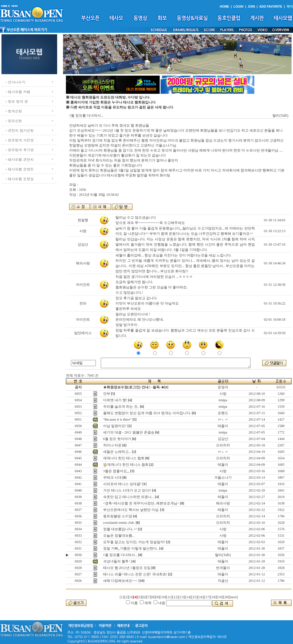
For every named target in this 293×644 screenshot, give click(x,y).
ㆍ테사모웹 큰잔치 (19, 159)
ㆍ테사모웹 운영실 (19, 179)
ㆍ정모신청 (13, 121)
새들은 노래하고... (117, 452)
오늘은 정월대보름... (119, 536)
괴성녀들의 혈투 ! (117, 561)
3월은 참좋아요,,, (116, 471)
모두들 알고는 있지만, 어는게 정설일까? (134, 542)
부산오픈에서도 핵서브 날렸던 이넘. (131, 510)
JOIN (251, 6)
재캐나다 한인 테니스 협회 (124, 458)
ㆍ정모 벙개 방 (16, 101)
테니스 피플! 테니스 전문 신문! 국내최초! (135, 574)
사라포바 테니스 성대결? (122, 484)
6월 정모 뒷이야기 (117, 439)
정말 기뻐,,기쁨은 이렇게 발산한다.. (131, 548)
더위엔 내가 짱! (115, 400)
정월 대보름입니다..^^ (120, 529)
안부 (107, 394)
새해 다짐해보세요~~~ (120, 581)
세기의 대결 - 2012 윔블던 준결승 (129, 432)
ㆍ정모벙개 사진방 (19, 140)
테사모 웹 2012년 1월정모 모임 (127, 568)
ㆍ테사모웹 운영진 (19, 169)
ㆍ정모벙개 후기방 (19, 150)
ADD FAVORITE (271, 6)
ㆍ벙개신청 (13, 111)
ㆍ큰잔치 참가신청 (19, 130)
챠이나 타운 (112, 445)
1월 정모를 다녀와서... (120, 555)
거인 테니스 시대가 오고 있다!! (127, 490)
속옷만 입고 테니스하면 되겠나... (129, 497)
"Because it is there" (117, 419)
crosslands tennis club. (119, 523)
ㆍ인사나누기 (15, 82)
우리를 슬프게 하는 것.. (121, 407)
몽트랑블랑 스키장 (118, 516)
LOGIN (239, 6)
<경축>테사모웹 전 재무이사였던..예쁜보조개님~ (141, 503)
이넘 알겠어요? (115, 426)
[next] (234, 597)
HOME (224, 6)
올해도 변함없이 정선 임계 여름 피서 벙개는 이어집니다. (147, 413)
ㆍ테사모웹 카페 (17, 92)
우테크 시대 (112, 478)
